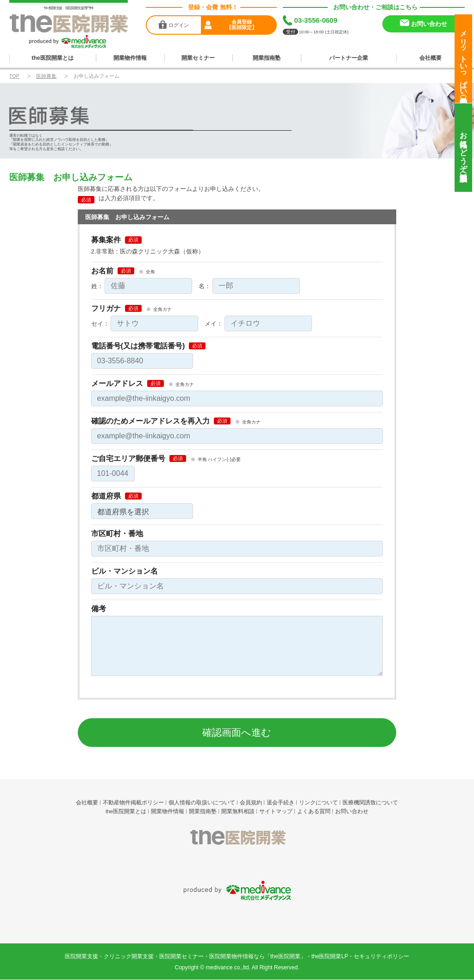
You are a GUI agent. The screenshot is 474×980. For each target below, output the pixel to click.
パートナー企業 (349, 57)
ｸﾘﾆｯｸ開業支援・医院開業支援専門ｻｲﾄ (69, 8)
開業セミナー (198, 57)
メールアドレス (117, 382)
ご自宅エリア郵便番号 (128, 457)
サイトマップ (276, 810)
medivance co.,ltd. (228, 924)
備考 (99, 607)
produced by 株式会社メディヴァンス (237, 870)
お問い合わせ (352, 810)
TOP (14, 75)
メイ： (214, 322)
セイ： (100, 322)
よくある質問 (314, 810)
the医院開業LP (330, 913)
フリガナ (106, 307)
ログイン (179, 25)
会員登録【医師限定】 (242, 25)
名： (205, 285)
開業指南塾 (266, 57)
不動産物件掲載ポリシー (133, 801)
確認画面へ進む (237, 731)
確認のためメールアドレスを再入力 (150, 420)
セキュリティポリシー (381, 913)
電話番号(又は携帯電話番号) (138, 345)
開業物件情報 (130, 57)
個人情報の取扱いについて (202, 801)
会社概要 (430, 57)
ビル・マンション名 (125, 570)
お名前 (102, 270)
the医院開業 (237, 840)
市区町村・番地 (117, 532)
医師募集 (46, 75)
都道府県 (106, 495)
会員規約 (251, 801)
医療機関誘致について (370, 801)
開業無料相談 (238, 810)
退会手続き (281, 801)
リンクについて (318, 801)
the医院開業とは (53, 57)
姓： (97, 285)
